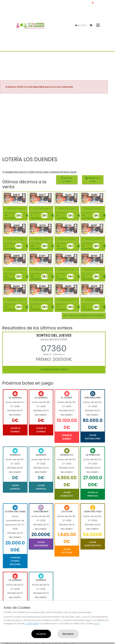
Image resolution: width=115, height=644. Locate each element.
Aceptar (41, 634)
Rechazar (68, 634)
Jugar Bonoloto (67, 494)
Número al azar (93, 180)
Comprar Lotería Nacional (15, 561)
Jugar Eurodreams (41, 544)
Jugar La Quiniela (15, 430)
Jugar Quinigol (15, 487)
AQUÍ (97, 624)
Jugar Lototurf (67, 551)
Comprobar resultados (54, 369)
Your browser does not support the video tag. (54, 125)
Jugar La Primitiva (93, 494)
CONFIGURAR (32, 624)
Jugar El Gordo (67, 437)
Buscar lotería (67, 180)
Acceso (81, 25)
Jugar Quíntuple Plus (93, 544)
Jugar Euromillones (93, 437)
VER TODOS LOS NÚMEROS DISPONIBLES (84, 316)
